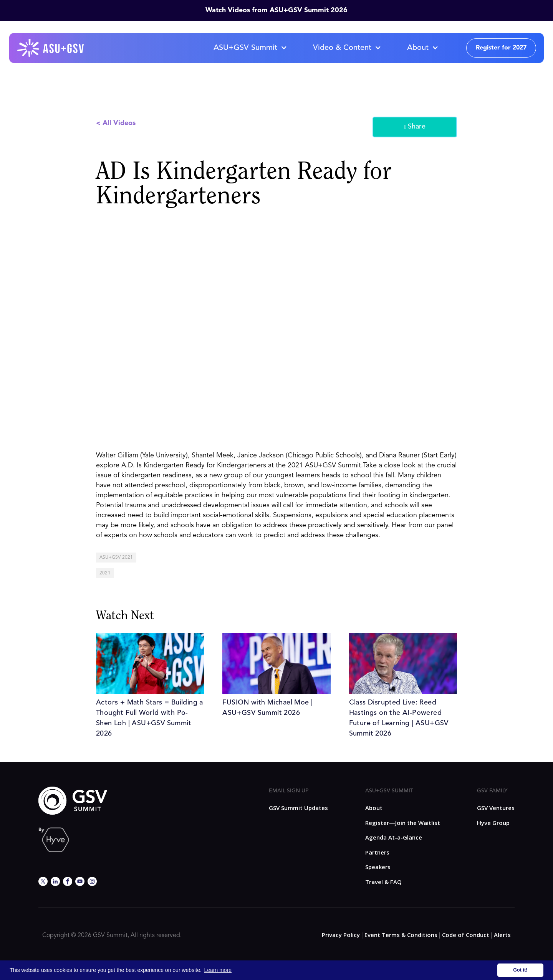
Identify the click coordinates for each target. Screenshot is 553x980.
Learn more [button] (218, 970)
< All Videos (116, 123)
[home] (51, 48)
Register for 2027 (501, 48)
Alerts (502, 935)
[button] (250, 48)
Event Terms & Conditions (401, 935)
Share (415, 127)
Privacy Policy (341, 935)
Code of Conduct (466, 935)
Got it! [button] (520, 970)
